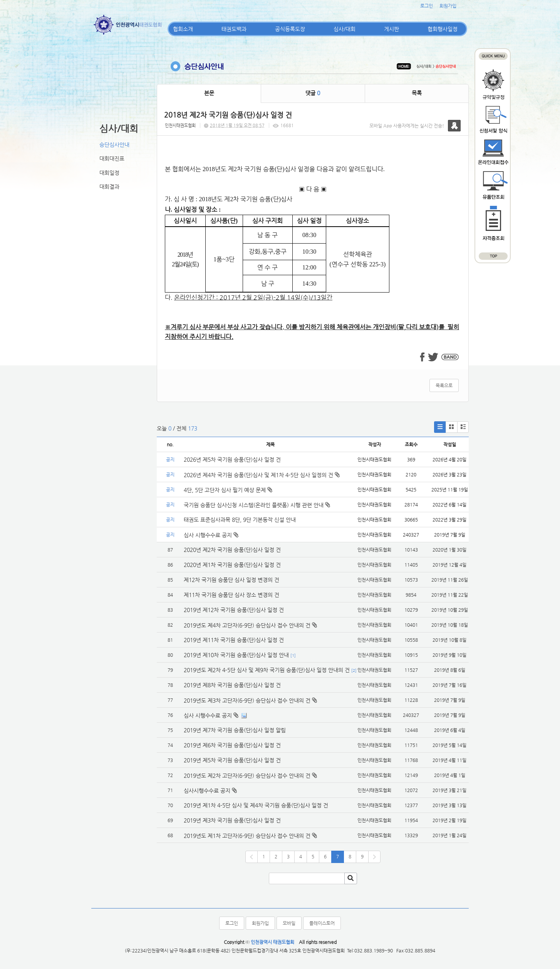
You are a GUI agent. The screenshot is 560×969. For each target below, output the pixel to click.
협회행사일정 (443, 29)
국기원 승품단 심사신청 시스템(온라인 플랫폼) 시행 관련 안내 (257, 505)
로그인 (427, 6)
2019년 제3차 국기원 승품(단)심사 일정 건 (232, 820)
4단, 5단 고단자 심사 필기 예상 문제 (228, 490)
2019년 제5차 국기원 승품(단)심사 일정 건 (232, 760)
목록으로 (444, 385)
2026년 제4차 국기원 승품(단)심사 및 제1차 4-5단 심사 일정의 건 (262, 475)
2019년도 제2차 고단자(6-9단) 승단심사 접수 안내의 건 (247, 776)
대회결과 (109, 187)
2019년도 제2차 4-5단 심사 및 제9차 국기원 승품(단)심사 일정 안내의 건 (267, 670)
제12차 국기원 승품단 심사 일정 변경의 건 (231, 580)
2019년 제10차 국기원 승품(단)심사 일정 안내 (236, 655)
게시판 (391, 29)
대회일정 (109, 173)
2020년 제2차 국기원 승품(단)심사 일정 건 (232, 550)
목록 (417, 93)
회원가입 (448, 6)
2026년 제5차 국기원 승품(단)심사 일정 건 (232, 459)
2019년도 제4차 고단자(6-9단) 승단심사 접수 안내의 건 (247, 625)
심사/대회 (345, 29)
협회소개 (183, 29)
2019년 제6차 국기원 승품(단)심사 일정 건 (232, 745)
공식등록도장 (290, 29)
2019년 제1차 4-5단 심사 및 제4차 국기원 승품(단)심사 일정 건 (256, 805)
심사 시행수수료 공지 (211, 535)
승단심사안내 (114, 145)
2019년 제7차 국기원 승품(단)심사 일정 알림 (235, 730)
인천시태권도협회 (180, 125)
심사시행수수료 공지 (207, 791)
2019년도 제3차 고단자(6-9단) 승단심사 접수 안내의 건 (247, 700)
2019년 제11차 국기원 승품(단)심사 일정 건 (234, 640)
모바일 (289, 923)
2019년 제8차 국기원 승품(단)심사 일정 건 (232, 685)
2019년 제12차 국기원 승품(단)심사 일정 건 (234, 610)
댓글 (313, 93)
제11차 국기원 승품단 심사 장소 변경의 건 (231, 595)
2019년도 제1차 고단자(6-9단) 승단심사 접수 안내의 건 (247, 836)
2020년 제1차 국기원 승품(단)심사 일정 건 (232, 565)
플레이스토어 (322, 923)
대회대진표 (112, 158)
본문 (209, 93)
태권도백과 (234, 29)
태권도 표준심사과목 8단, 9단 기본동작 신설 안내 (240, 520)
